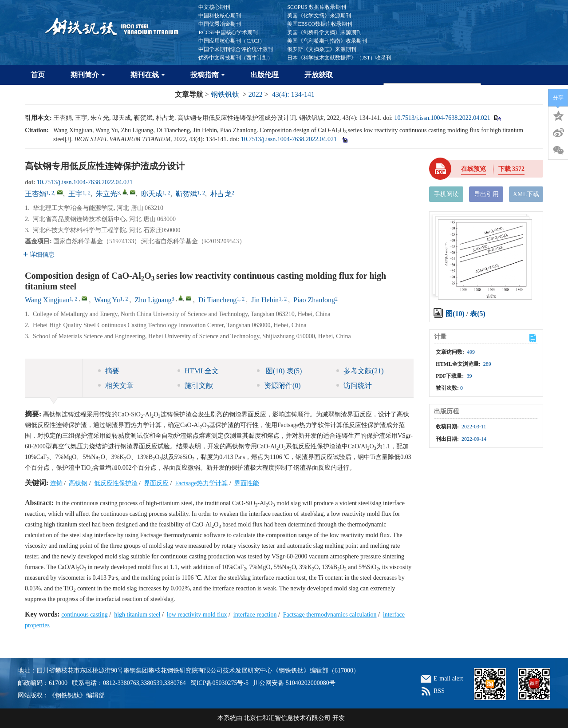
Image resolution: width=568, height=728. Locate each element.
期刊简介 (88, 75)
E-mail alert (448, 679)
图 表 (279, 371)
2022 (256, 94)
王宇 (75, 194)
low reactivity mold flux (197, 615)
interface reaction (255, 615)
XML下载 (526, 194)
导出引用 (486, 194)
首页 (38, 75)
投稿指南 (207, 75)
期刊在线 (148, 75)
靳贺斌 (186, 194)
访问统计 (354, 386)
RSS (439, 691)
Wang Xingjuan (47, 300)
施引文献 (195, 386)
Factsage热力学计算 (201, 483)
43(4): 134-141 (293, 94)
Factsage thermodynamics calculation (330, 615)
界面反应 (156, 483)
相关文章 (116, 386)
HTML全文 (198, 371)
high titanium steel (137, 615)
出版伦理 (264, 75)
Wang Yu (107, 300)
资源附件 (279, 386)
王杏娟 (35, 194)
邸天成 (152, 194)
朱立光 (106, 194)
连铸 (56, 483)
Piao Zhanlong (314, 300)
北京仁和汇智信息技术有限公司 (287, 718)
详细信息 (39, 255)
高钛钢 (78, 483)
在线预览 (473, 169)
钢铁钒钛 (225, 94)
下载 (512, 169)
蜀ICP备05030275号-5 (219, 683)
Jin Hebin (265, 300)
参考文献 (360, 371)
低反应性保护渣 (116, 483)
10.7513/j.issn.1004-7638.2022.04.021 (442, 118)
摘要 (109, 371)
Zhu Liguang (153, 300)
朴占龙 (221, 194)
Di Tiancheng (218, 300)
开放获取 (319, 75)
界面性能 (247, 483)
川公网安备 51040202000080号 (294, 683)
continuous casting (85, 615)
